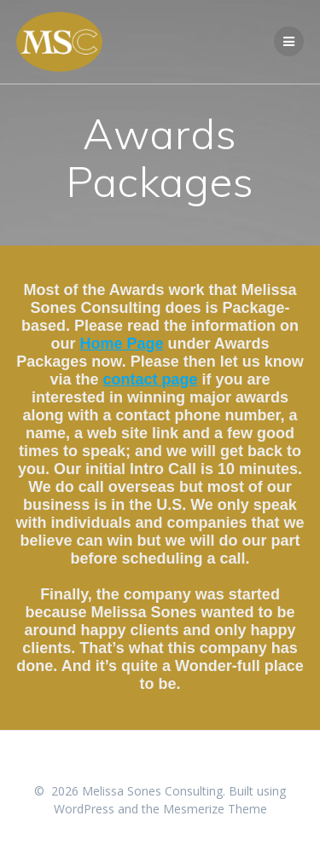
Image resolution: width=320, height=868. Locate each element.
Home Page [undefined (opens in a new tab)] (121, 344)
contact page (150, 379)
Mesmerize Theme (215, 809)
